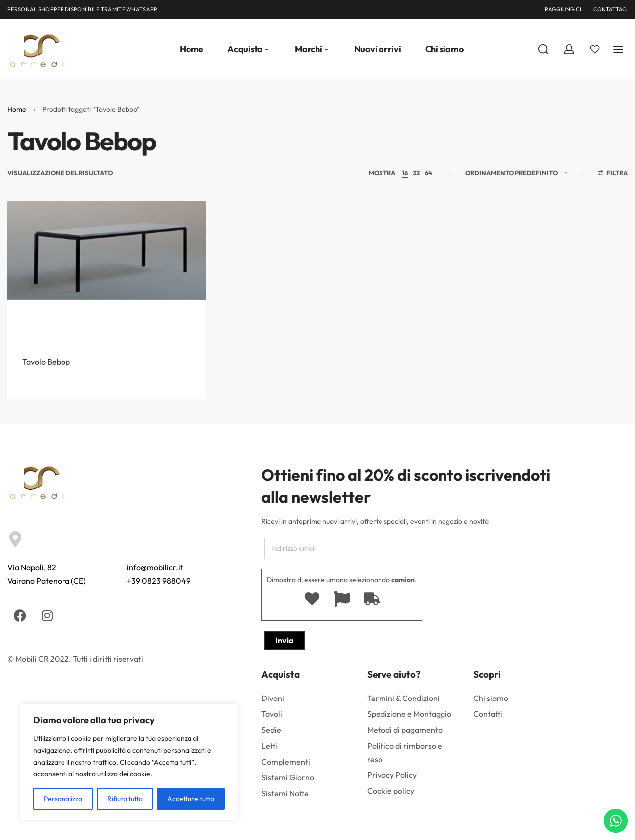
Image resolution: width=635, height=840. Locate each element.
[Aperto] (595, 49)
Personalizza (63, 799)
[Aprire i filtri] (613, 174)
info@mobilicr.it (155, 567)
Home (17, 109)
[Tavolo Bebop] (107, 281)
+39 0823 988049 (159, 581)
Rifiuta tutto (125, 799)
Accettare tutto (191, 799)
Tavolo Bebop (46, 383)
